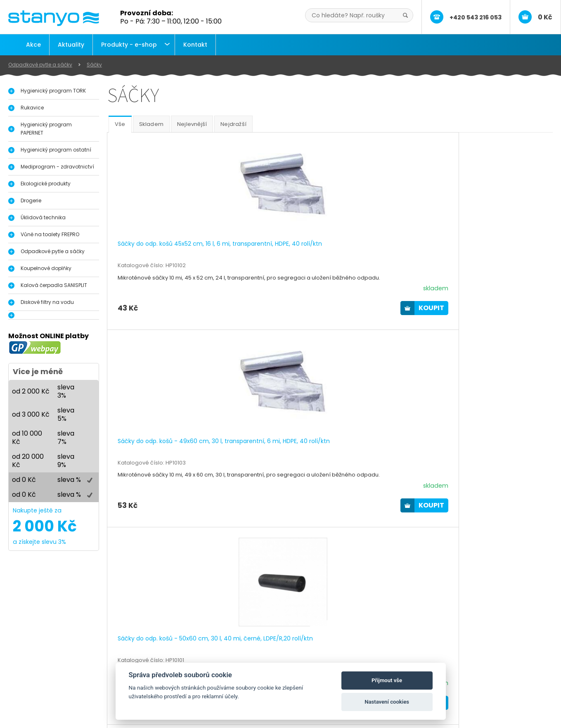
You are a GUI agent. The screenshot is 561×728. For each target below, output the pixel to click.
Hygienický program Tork (61, 653)
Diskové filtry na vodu (47, 302)
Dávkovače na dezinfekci (62, 662)
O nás (216, 653)
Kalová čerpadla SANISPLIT (54, 285)
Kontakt (195, 45)
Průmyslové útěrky (51, 688)
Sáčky (94, 65)
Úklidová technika (43, 217)
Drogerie (31, 200)
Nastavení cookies (387, 702)
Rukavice (32, 108)
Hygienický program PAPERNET (46, 129)
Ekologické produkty (46, 184)
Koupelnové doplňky (46, 268)
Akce (33, 45)
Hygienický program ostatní (56, 150)
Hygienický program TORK (53, 91)
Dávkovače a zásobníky (59, 670)
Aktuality (71, 45)
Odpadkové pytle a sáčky (40, 65)
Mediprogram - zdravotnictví (57, 167)
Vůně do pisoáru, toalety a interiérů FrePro (86, 679)
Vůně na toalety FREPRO (50, 234)
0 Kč (545, 17)
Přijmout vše (387, 680)
